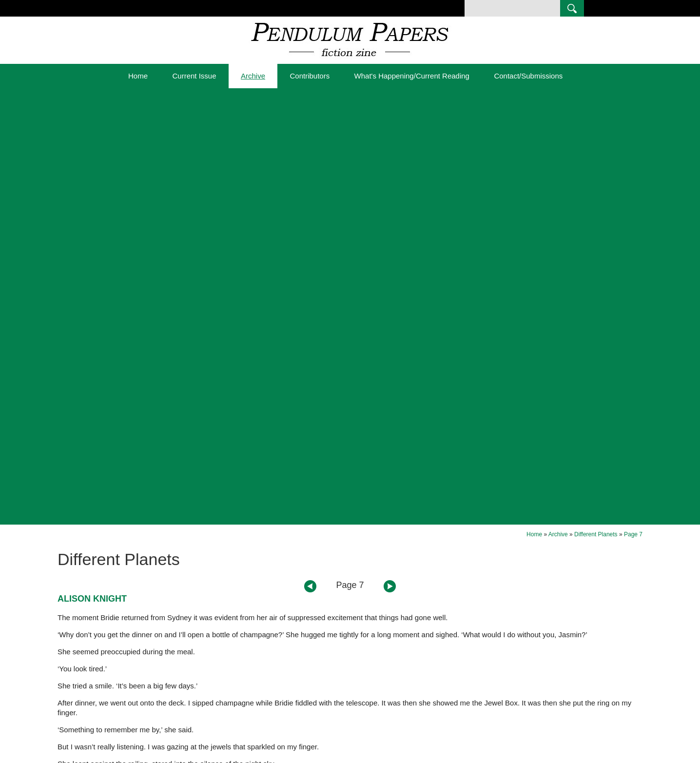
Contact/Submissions (528, 76)
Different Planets (596, 98)
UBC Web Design (469, 758)
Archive (253, 76)
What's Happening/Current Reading (412, 76)
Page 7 (633, 98)
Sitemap (206, 758)
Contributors (310, 76)
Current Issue (194, 76)
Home (138, 76)
